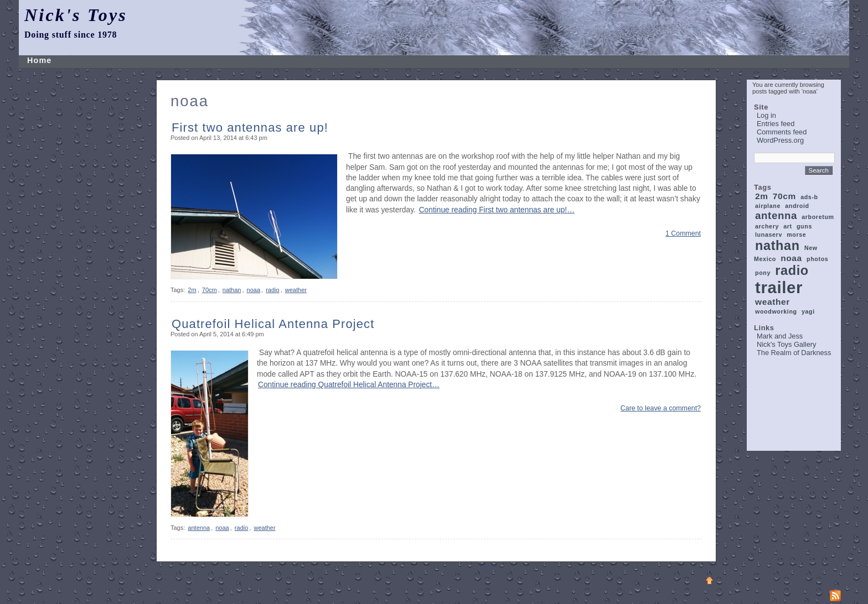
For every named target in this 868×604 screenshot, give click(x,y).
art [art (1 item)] (788, 226)
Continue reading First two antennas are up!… (497, 210)
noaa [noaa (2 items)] (791, 258)
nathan (232, 290)
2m (192, 290)
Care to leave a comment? (661, 408)
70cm (210, 290)
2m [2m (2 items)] (762, 196)
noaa (254, 290)
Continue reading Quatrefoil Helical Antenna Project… (349, 385)
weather (296, 290)
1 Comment (683, 233)
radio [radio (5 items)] (792, 270)
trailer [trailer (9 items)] (779, 287)
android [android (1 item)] (797, 206)
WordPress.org (780, 140)
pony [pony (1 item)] (763, 273)
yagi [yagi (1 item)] (808, 311)
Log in (766, 115)
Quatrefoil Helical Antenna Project (273, 324)
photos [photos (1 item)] (817, 259)
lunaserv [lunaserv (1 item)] (769, 235)
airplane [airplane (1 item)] (768, 206)
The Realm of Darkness (794, 353)
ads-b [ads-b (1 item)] (809, 197)
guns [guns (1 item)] (804, 226)
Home (39, 60)
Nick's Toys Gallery (786, 344)
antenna (199, 528)
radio (272, 290)
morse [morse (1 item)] (796, 235)
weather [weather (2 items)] (773, 302)
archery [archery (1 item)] (767, 226)
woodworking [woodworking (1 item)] (776, 311)
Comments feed (782, 132)
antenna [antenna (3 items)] (776, 215)
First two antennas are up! (250, 127)
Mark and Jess (780, 336)
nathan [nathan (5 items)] (777, 246)
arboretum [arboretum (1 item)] (818, 217)
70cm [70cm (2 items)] (784, 196)
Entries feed (776, 124)
